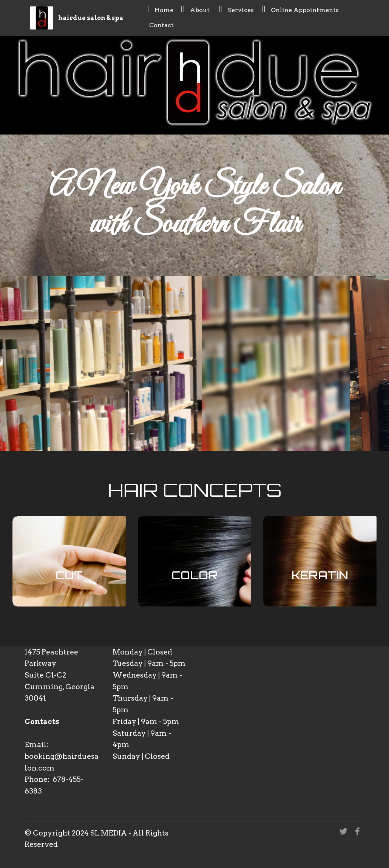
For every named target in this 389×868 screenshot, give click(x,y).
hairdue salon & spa (91, 18)
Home (159, 9)
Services (237, 9)
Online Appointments (300, 9)
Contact (160, 24)
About (196, 9)
